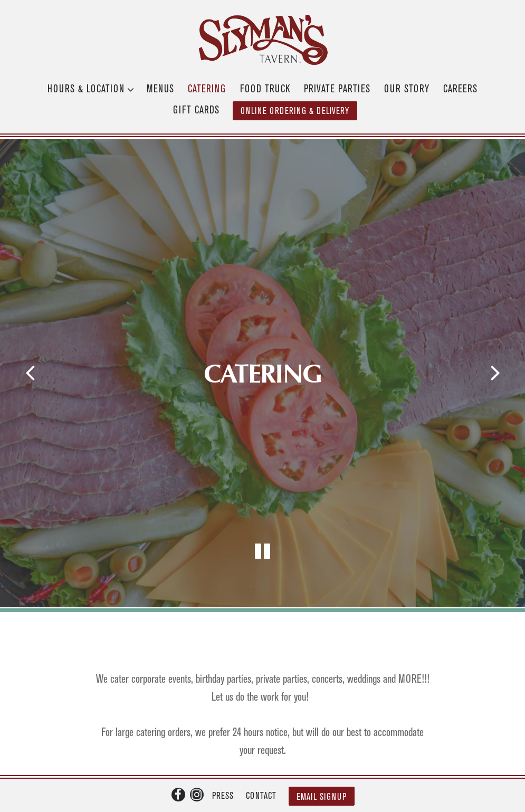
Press (223, 763)
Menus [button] (160, 89)
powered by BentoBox (262, 795)
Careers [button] (460, 89)
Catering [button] (207, 89)
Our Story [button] (407, 89)
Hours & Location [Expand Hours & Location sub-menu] (88, 88)
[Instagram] (197, 761)
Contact (261, 763)
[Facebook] (178, 761)
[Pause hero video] (263, 527)
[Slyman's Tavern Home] (263, 39)
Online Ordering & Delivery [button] (295, 111)
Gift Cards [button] (196, 111)
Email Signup (322, 764)
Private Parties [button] (337, 89)
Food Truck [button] (265, 89)
